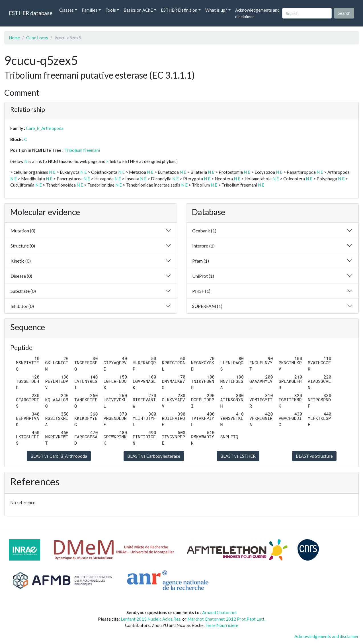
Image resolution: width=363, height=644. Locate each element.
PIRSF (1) (201, 291)
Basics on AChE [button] (138, 10)
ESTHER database (31, 13)
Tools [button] (111, 10)
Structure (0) (23, 246)
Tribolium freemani (82, 150)
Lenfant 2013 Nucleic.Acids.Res (151, 619)
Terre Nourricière (222, 625)
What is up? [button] (216, 10)
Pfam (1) (201, 261)
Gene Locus (37, 38)
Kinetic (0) (21, 261)
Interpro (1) (203, 246)
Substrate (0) (23, 291)
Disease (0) (21, 276)
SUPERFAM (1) (207, 306)
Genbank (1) (204, 231)
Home (14, 38)
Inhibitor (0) (22, 306)
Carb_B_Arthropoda (45, 128)
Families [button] (90, 10)
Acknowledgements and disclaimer (257, 13)
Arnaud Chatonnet (220, 612)
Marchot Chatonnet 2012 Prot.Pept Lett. (226, 619)
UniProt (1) (203, 276)
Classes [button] (66, 10)
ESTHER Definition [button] (179, 10)
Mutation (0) (23, 231)
